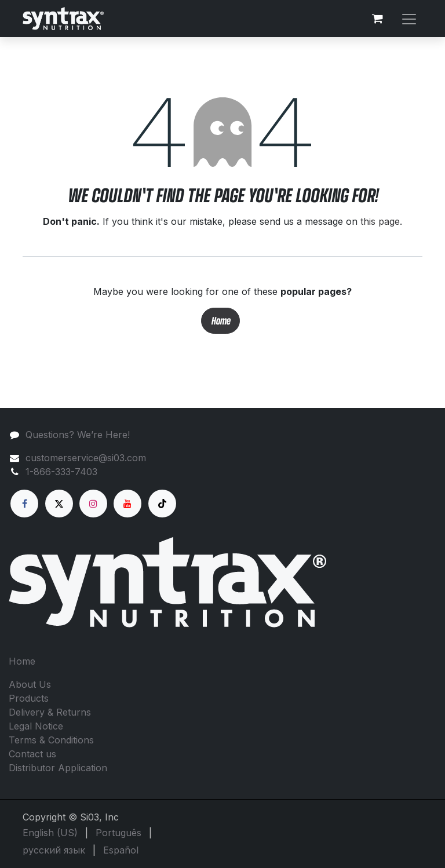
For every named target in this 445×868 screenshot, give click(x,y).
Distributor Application (58, 768)
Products (29, 698)
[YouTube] (127, 504)
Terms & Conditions (51, 740)
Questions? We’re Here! (78, 435)
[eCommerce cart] (377, 19)
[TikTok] (162, 504)
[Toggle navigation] (409, 18)
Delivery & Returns (50, 712)
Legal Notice (36, 726)
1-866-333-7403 (61, 472)
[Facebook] (24, 504)
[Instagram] (93, 504)
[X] (59, 504)
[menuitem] (50, 833)
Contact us (32, 754)
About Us (30, 684)
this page (380, 221)
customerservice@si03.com (86, 458)
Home (220, 321)
